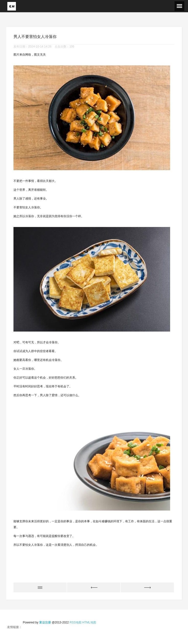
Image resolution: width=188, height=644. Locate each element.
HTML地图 (89, 622)
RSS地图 (76, 622)
